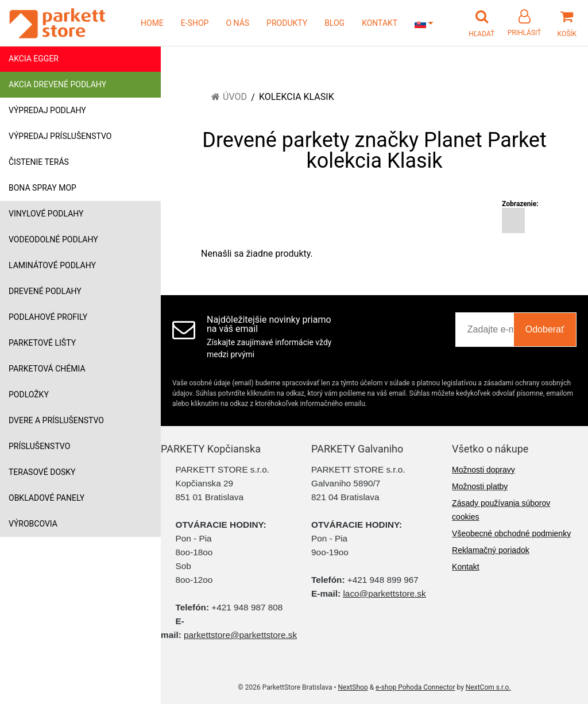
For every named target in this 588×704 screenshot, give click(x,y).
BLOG (334, 23)
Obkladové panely (47, 498)
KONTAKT (380, 23)
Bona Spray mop (42, 188)
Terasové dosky (42, 472)
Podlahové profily (48, 317)
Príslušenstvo (39, 446)
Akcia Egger (34, 59)
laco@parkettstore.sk (384, 593)
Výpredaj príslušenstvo (60, 136)
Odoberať (545, 329)
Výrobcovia (33, 524)
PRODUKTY (287, 23)
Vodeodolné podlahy (53, 239)
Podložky (29, 394)
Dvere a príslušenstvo (56, 420)
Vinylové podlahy (46, 214)
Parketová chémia (47, 369)
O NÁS (237, 23)
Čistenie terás (39, 162)
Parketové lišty (42, 343)
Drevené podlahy (45, 291)
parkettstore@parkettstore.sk (240, 635)
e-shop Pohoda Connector (415, 687)
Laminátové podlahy (52, 265)
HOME (152, 23)
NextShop (353, 687)
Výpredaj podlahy (47, 110)
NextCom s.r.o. (488, 687)
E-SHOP (195, 23)
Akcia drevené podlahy (57, 84)
